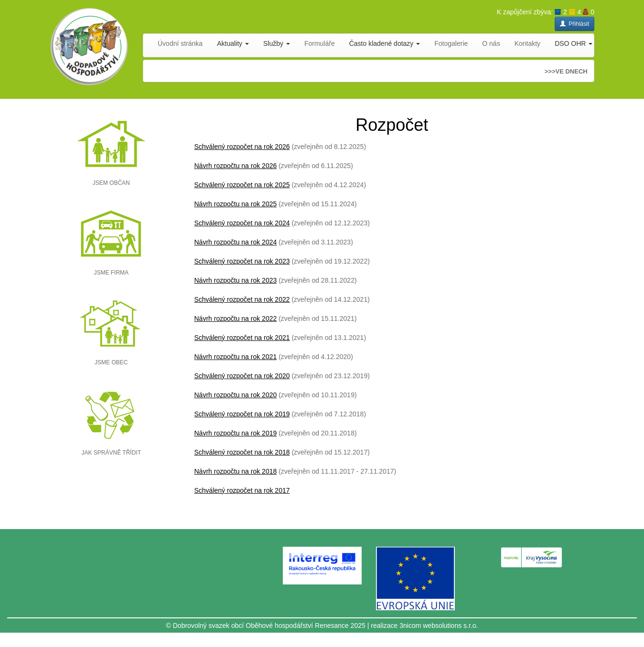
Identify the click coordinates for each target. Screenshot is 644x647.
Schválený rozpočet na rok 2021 (242, 338)
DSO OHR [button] (574, 43)
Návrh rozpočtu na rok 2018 (236, 471)
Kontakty (527, 43)
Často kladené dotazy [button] (385, 43)
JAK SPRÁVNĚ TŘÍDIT (111, 453)
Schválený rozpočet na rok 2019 (242, 414)
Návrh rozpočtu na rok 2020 (236, 395)
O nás (491, 43)
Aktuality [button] (233, 43)
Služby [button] (277, 43)
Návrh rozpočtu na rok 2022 (236, 318)
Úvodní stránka (180, 43)
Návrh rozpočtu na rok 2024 (236, 242)
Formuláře (320, 43)
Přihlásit (574, 24)
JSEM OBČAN (111, 183)
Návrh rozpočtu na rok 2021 (236, 357)
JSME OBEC (111, 362)
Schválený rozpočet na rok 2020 (242, 376)
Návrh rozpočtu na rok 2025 (236, 204)
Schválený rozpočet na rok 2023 (242, 261)
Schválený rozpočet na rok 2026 (242, 147)
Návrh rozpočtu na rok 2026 (236, 166)
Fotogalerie (451, 43)
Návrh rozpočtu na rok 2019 (236, 433)
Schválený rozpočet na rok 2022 (242, 299)
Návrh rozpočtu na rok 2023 (236, 280)
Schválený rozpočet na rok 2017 (242, 490)
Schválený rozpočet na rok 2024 (242, 223)
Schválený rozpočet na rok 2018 (242, 452)
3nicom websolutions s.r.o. (439, 626)
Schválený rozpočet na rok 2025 (242, 185)
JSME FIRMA (111, 273)
